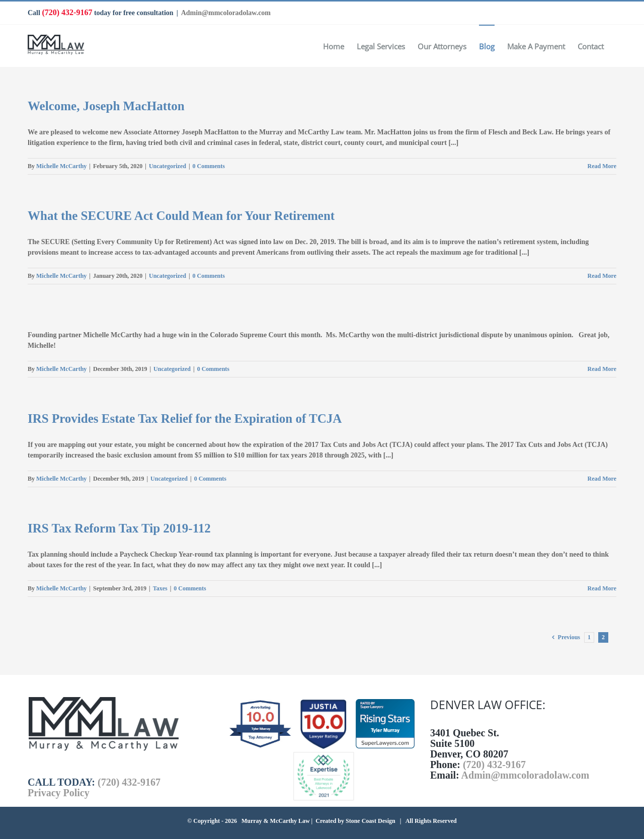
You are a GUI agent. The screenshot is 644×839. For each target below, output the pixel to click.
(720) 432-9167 (67, 12)
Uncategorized (168, 166)
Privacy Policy (59, 793)
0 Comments (209, 166)
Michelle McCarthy (61, 166)
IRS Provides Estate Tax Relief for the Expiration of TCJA (185, 418)
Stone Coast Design (371, 821)
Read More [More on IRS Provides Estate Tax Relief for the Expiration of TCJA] (602, 479)
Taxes (160, 588)
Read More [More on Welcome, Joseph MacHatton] (602, 166)
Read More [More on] (602, 369)
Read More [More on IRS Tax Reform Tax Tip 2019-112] (602, 588)
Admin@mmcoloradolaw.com (226, 13)
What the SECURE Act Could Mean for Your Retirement (181, 216)
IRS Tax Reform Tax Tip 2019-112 (119, 528)
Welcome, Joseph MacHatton (106, 106)
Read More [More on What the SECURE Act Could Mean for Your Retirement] (602, 276)
